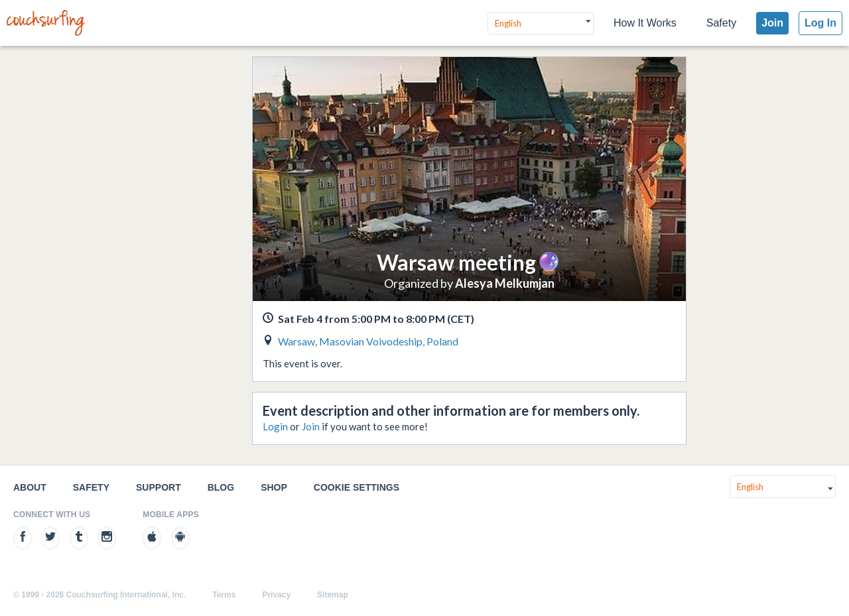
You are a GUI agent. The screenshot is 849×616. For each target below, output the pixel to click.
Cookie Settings (357, 487)
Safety (721, 23)
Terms (224, 595)
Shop (274, 487)
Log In (820, 23)
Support (159, 487)
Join (772, 23)
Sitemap (333, 595)
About (30, 487)
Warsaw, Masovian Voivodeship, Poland (368, 341)
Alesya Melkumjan (505, 283)
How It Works (645, 23)
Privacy (276, 595)
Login (275, 426)
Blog (221, 487)
